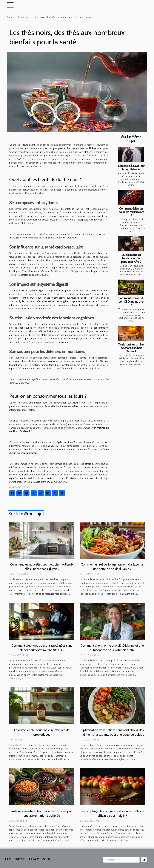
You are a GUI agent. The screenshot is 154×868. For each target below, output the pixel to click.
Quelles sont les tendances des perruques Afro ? (131, 258)
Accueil (10, 17)
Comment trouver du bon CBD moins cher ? (131, 302)
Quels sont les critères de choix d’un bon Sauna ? (131, 348)
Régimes (22, 17)
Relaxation (33, 859)
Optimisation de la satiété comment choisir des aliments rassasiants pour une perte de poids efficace (112, 735)
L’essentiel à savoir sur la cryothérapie (131, 167)
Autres (46, 859)
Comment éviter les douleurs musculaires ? (131, 212)
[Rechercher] (121, 860)
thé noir (18, 186)
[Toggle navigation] (10, 5)
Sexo (8, 859)
